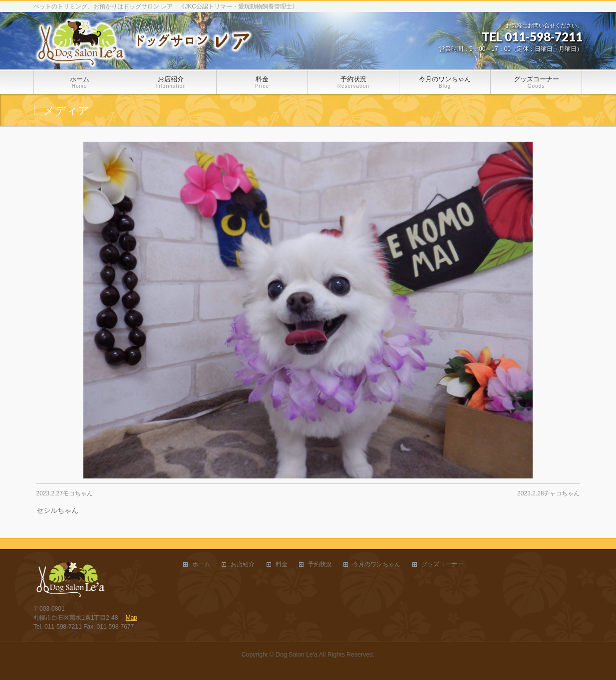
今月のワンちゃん (376, 565)
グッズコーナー (442, 565)
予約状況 (320, 565)
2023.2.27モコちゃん (65, 493)
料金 (282, 565)
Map (132, 618)
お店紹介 (243, 565)
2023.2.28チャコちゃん (548, 493)
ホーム (201, 565)
